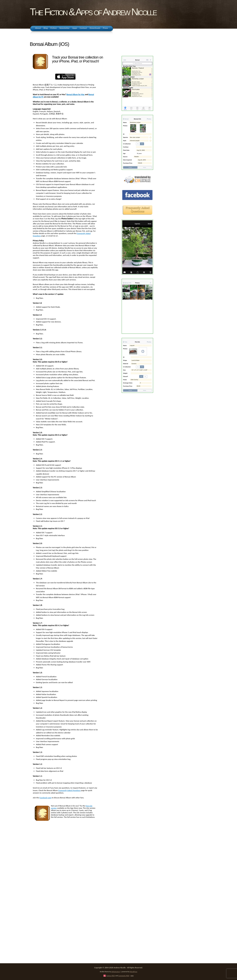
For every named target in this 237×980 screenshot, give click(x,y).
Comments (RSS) (124, 976)
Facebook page (45, 798)
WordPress (134, 972)
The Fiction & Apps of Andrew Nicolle (93, 12)
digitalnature (116, 972)
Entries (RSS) (111, 976)
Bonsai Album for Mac (75, 94)
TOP (132, 976)
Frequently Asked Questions (69, 790)
